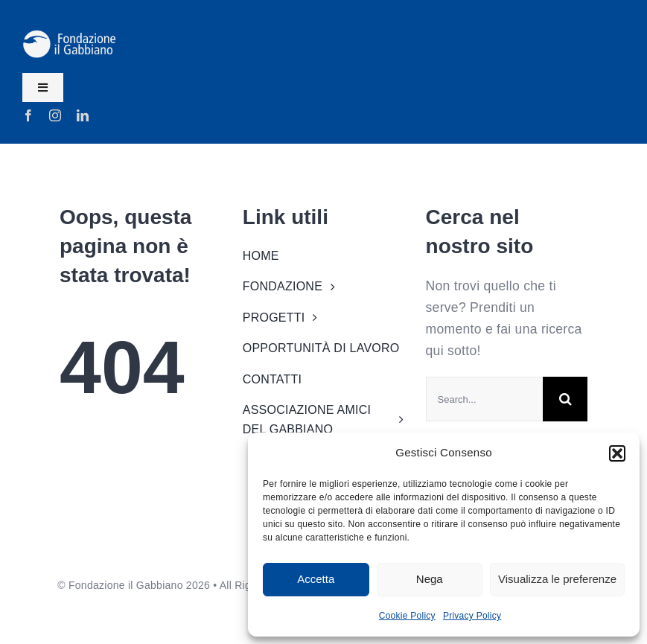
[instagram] (55, 115)
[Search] (565, 399)
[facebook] (28, 115)
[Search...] (484, 399)
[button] (617, 453)
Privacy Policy (472, 616)
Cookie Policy (407, 616)
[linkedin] (83, 115)
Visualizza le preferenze (557, 579)
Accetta (316, 579)
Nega (430, 579)
